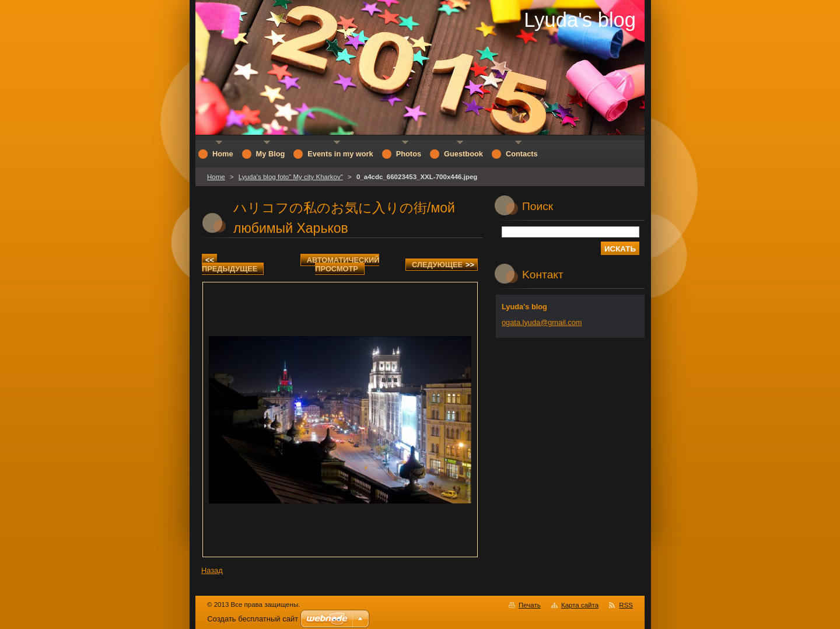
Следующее (443, 265)
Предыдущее (230, 264)
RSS (626, 605)
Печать (530, 605)
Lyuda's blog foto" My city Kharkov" (291, 177)
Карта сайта (580, 605)
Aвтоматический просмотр (343, 264)
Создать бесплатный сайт (253, 619)
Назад (212, 570)
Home (216, 177)
